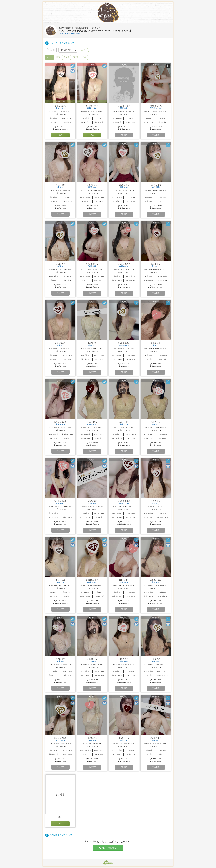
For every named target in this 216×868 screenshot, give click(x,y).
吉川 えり (124, 740)
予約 (60, 135)
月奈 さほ (92, 740)
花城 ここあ (124, 503)
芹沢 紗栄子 (60, 503)
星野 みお (124, 661)
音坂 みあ (156, 582)
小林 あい (124, 582)
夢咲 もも (92, 187)
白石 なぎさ (124, 266)
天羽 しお (60, 582)
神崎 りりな (92, 108)
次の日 (84, 50)
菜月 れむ (156, 424)
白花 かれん (92, 582)
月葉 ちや (60, 661)
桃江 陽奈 (156, 187)
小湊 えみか (60, 424)
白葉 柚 (60, 266)
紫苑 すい (124, 424)
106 (67, 34)
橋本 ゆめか (60, 740)
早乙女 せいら (156, 108)
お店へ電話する (108, 848)
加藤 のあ (156, 661)
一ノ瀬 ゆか (92, 661)
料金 (61, 34)
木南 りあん (60, 108)
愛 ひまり (156, 266)
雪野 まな (156, 503)
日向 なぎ (92, 503)
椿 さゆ (60, 187)
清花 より (60, 345)
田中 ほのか (92, 424)
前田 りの (92, 345)
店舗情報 (75, 34)
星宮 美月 (124, 108)
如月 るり (156, 740)
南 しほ (156, 345)
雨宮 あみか (124, 345)
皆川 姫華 (92, 266)
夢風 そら (124, 187)
